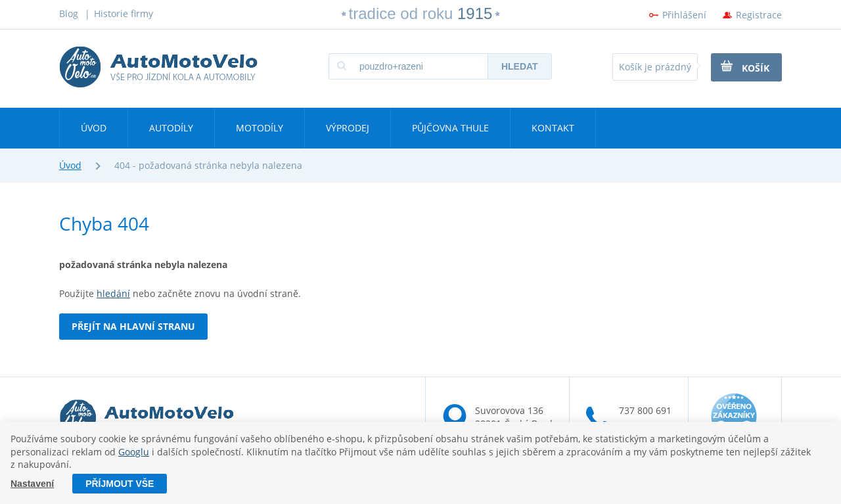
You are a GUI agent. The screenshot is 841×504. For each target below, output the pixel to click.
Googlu (134, 452)
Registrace (759, 15)
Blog (69, 13)
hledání (113, 293)
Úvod (94, 128)
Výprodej (348, 128)
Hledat (520, 66)
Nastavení (32, 484)
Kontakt (553, 128)
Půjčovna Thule (450, 128)
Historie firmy (124, 13)
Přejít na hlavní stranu (133, 326)
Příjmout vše (120, 484)
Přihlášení (684, 15)
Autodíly (171, 128)
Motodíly (260, 128)
